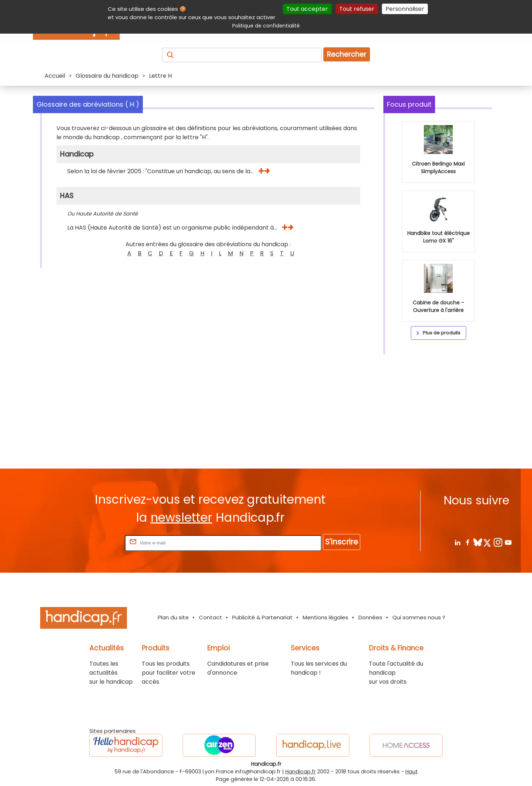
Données (370, 617)
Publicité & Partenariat (262, 617)
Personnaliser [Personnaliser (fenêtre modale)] (405, 9)
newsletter (181, 518)
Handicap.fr (301, 772)
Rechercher (347, 54)
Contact (210, 617)
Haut (412, 772)
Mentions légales (325, 617)
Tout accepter (307, 9)
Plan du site (173, 617)
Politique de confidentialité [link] (266, 26)
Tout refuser (357, 9)
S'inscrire (342, 542)
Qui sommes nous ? (419, 617)
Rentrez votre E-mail (94, 542)
